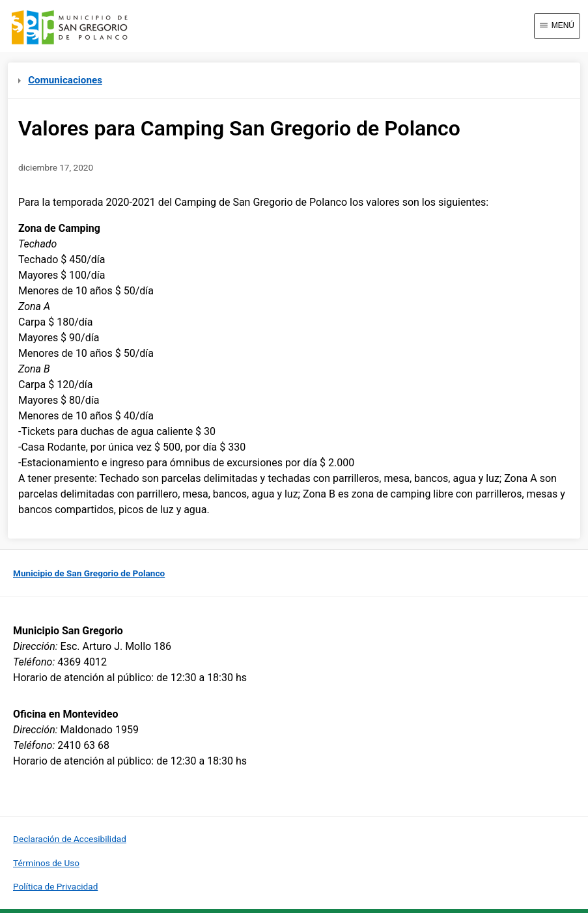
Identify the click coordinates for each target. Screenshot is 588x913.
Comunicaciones (60, 80)
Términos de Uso (46, 863)
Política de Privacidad (55, 886)
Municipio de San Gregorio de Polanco (89, 573)
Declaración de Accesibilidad (70, 839)
